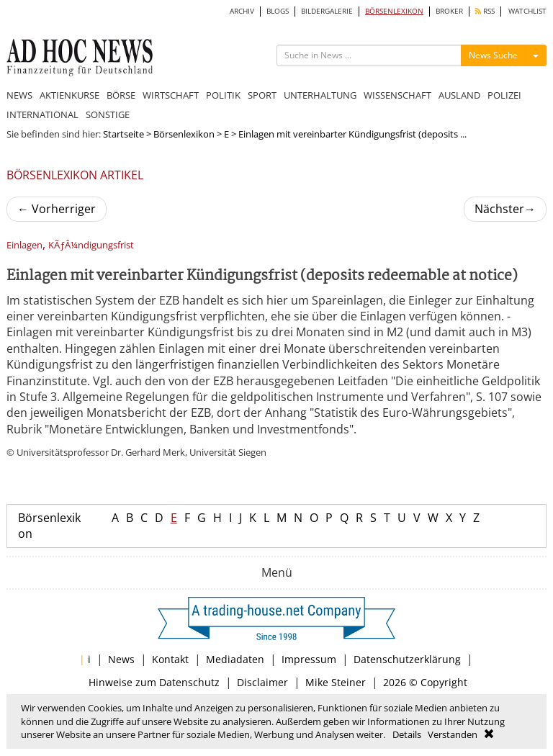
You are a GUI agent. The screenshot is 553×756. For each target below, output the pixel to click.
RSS (485, 11)
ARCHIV (242, 11)
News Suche (493, 55)
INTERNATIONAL (42, 114)
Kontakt (170, 659)
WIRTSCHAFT (171, 95)
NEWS (19, 95)
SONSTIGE (108, 114)
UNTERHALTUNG (320, 95)
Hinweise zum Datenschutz (154, 682)
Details (407, 734)
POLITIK (223, 95)
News (121, 659)
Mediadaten (235, 659)
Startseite (123, 134)
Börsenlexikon (184, 134)
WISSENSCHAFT (397, 95)
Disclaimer (262, 682)
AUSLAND (459, 95)
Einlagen (24, 245)
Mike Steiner (336, 682)
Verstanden (453, 734)
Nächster (505, 209)
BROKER (449, 11)
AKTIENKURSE (69, 95)
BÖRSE (121, 95)
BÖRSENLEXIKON (394, 11)
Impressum (309, 659)
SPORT (262, 95)
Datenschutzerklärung (407, 659)
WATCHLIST (527, 11)
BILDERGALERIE (327, 11)
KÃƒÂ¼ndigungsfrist (91, 245)
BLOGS (278, 11)
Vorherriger (57, 209)
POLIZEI (504, 95)
